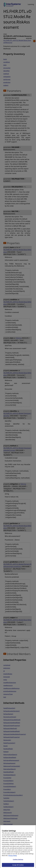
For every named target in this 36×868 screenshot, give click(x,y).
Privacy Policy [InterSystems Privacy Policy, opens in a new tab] (13, 857)
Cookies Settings (18, 861)
